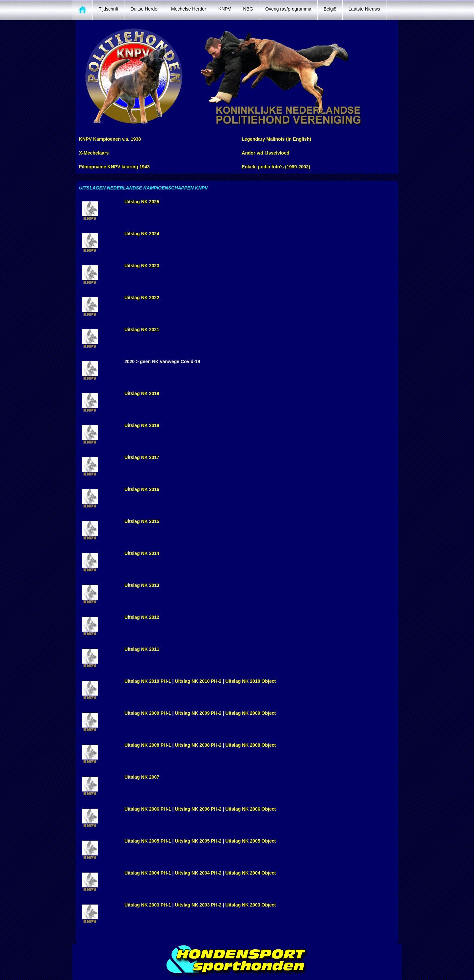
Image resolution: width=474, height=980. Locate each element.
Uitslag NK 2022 (142, 298)
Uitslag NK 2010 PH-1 (148, 681)
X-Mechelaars (94, 153)
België (330, 9)
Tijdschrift (108, 9)
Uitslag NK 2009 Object (251, 713)
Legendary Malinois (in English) (276, 139)
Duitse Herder (145, 9)
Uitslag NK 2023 (142, 266)
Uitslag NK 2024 (142, 234)
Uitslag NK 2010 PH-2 (199, 681)
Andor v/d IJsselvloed (265, 153)
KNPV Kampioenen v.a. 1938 (110, 139)
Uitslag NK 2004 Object (251, 873)
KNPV (224, 9)
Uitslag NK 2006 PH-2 (198, 809)
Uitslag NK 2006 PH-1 (148, 809)
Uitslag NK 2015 (142, 521)
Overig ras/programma (288, 9)
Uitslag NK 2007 (142, 777)
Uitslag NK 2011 (142, 649)
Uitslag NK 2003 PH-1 (148, 905)
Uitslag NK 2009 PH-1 (148, 713)
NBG (248, 9)
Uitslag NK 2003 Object (251, 905)
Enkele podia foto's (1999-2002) (276, 167)
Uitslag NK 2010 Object (251, 681)
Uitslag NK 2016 (142, 489)
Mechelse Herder (189, 9)
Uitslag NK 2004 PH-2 (198, 873)
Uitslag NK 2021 (142, 330)
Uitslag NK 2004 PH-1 (148, 873)
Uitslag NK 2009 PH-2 (198, 713)
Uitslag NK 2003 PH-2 (199, 905)
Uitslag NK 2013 (142, 585)
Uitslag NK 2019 (142, 393)
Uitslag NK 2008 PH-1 (148, 745)
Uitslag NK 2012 (142, 617)
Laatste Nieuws (364, 9)
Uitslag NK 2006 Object (251, 809)
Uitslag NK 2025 (142, 202)
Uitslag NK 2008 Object (251, 745)
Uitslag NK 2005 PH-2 (198, 841)
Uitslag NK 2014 (142, 553)
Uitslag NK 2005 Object (251, 841)
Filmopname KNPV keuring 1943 (114, 167)
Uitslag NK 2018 (142, 425)
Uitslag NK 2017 (142, 457)
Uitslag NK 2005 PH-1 (148, 841)
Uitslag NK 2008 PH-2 (198, 745)
